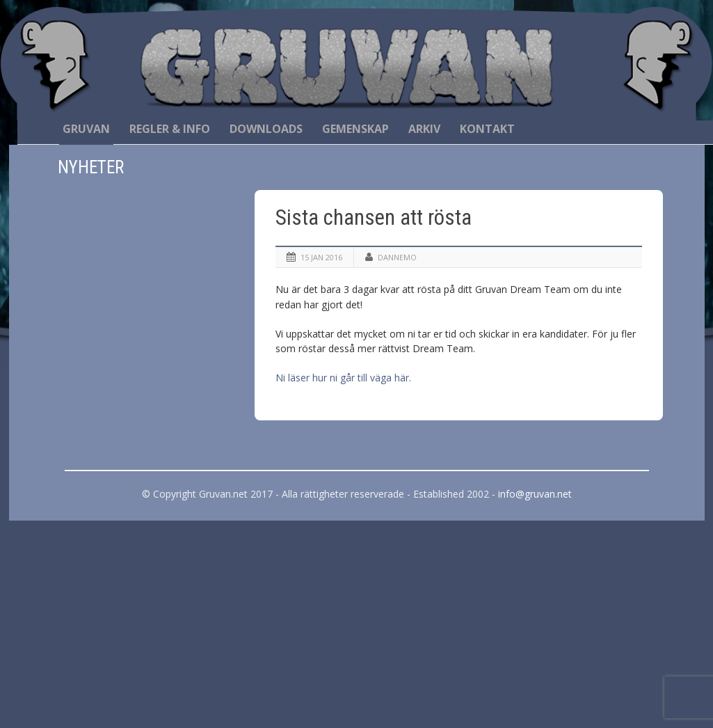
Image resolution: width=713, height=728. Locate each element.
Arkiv (424, 129)
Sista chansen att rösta (374, 217)
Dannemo (397, 257)
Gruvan (86, 129)
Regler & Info (170, 129)
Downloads (266, 129)
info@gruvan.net (535, 494)
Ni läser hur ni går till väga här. (343, 378)
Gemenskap (355, 129)
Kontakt (487, 129)
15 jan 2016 (321, 257)
